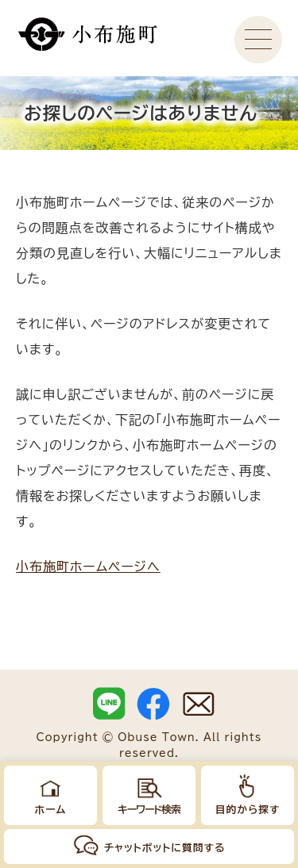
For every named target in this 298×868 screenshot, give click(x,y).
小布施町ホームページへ (88, 567)
